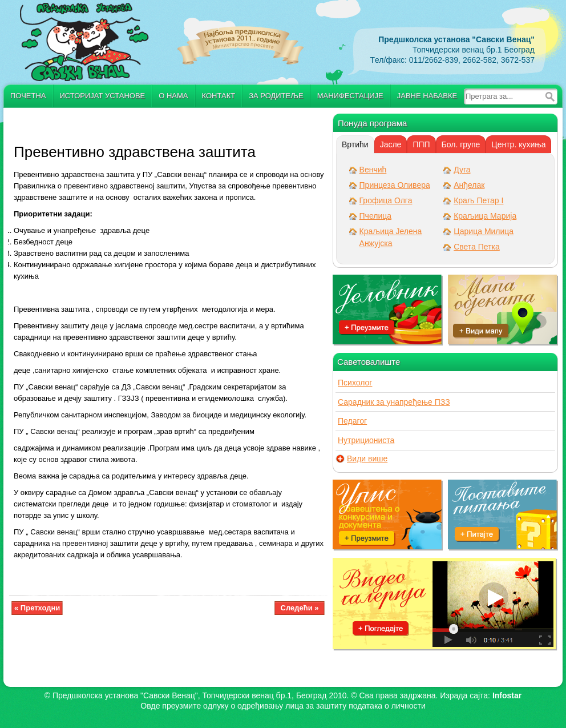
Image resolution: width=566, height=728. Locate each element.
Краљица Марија (485, 216)
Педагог (352, 421)
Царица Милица (484, 231)
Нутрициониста (366, 440)
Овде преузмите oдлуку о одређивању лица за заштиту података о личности (283, 706)
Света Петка (477, 247)
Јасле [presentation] (391, 144)
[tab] (355, 144)
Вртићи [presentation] (355, 144)
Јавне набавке (427, 96)
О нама (173, 96)
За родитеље (276, 96)
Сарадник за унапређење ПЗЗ (394, 402)
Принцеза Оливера (395, 185)
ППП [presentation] (421, 144)
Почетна (28, 96)
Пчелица (375, 216)
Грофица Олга (386, 200)
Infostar (507, 695)
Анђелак (469, 185)
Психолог (355, 383)
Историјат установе (103, 96)
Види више (367, 459)
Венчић (373, 170)
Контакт (219, 96)
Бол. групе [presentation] (461, 144)
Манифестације (350, 96)
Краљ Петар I (478, 200)
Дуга (462, 170)
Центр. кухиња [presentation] (518, 144)
